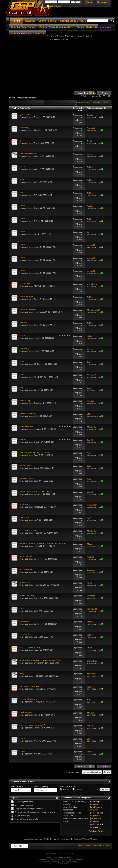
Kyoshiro (23, 738)
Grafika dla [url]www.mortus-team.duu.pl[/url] (40, 660)
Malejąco (78, 789)
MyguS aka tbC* (40, 312)
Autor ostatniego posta (96, 108)
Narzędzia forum (82, 103)
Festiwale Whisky (81, 839)
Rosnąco (65, 789)
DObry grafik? (25, 582)
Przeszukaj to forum (100, 103)
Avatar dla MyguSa (28, 309)
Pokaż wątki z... (18, 786)
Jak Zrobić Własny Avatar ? (31, 686)
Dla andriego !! (26, 556)
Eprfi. (22, 608)
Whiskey (93, 839)
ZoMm (37, 299)
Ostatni (106, 93)
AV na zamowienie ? (28, 154)
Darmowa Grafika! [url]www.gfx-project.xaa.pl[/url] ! (43, 543)
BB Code (94, 801)
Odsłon (79, 110)
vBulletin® (60, 857)
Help (21, 673)
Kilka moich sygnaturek (30, 699)
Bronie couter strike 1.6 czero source (36, 491)
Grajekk (37, 442)
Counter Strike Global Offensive (78, 21)
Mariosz (37, 429)
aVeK (22, 374)
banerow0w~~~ (26, 426)
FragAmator (39, 585)
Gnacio (37, 117)
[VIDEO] (94, 818)
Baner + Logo (25, 400)
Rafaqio (37, 715)
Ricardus (37, 403)
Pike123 (37, 507)
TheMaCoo (38, 598)
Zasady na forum (96, 831)
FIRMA (37, 286)
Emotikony (95, 807)
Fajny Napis (24, 634)
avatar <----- (25, 283)
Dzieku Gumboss (27, 595)
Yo (35, 234)
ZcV (35, 195)
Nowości (30, 21)
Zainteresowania (75, 36)
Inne (61, 36)
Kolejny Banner (26, 712)
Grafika (89, 36)
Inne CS (40, 34)
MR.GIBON (38, 676)
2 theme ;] (24, 128)
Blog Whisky (55, 839)
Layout (22, 751)
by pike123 (24, 504)
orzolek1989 (39, 663)
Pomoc (89, 2)
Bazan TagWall (26, 465)
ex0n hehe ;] (25, 621)
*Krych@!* (38, 377)
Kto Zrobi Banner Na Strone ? (32, 725)
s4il (35, 182)
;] (20, 140)
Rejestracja (103, 2)
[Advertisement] (64, 65)
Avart (22, 192)
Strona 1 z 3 (83, 93)
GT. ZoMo (38, 364)
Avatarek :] (24, 348)
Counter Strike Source (23, 27)
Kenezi (37, 325)
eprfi (36, 611)
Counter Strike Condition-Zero (56, 27)
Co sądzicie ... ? (26, 517)
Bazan (36, 468)
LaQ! (36, 637)
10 (81, 403)
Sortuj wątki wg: (41, 786)
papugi (27, 839)
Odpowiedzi (78, 108)
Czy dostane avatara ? (29, 530)
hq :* (36, 520)
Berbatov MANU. (27, 478)
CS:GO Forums (66, 864)
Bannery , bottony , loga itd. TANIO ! (35, 452)
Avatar (22, 206)
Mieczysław (38, 533)
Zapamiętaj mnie (54, 6)
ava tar (22, 166)
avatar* (23, 335)
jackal (36, 156)
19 (81, 715)
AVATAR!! (24, 322)
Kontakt (81, 845)
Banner (23, 439)
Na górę (107, 772)
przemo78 (38, 247)
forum (88, 845)
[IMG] (93, 813)
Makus (37, 546)
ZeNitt (36, 143)
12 (81, 338)
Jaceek (37, 702)
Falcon (36, 650)
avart (22, 180)
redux (36, 338)
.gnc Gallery (25, 114)
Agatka (37, 208)
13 (81, 754)
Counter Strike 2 (47, 21)
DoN (36, 221)
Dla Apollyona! (26, 569)
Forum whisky (67, 839)
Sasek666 (38, 130)
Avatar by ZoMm (27, 296)
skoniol (37, 494)
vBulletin (75, 862)
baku (36, 481)
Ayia (36, 455)
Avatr (22, 361)
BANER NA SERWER (28, 413)
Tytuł (15, 108)
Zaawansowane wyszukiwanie (99, 27)
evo (35, 754)
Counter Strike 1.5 (21, 34)
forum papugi (36, 839)
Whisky (46, 839)
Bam (21, 387)
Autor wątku (25, 108)
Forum (16, 21)
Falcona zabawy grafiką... (30, 647)
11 (81, 559)
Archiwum (97, 845)
